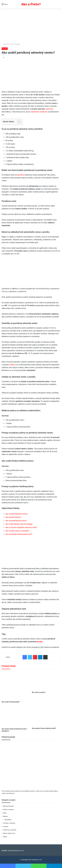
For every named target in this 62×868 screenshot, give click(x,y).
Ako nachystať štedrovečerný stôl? (19, 534)
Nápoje (5, 816)
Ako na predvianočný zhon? (16, 521)
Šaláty (5, 837)
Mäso (5, 813)
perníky (39, 642)
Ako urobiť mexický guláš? (11, 702)
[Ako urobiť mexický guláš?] (16, 686)
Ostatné (6, 826)
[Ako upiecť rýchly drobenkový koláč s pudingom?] (16, 716)
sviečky (12, 365)
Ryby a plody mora (9, 833)
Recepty (18, 44)
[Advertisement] (31, 25)
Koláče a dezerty (8, 809)
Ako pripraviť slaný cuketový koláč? (44, 728)
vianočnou (49, 109)
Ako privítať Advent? (13, 517)
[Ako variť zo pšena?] (46, 681)
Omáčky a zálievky (9, 823)
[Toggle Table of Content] (18, 122)
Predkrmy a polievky (10, 830)
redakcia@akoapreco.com (16, 851)
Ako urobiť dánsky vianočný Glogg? (19, 524)
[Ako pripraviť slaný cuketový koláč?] (46, 716)
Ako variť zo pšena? (39, 692)
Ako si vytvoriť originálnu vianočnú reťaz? (21, 527)
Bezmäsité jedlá (8, 806)
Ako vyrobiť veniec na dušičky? (17, 531)
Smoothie (8, 820)
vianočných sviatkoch (39, 112)
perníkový (21, 175)
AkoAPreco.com (8, 44)
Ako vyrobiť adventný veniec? (17, 514)
